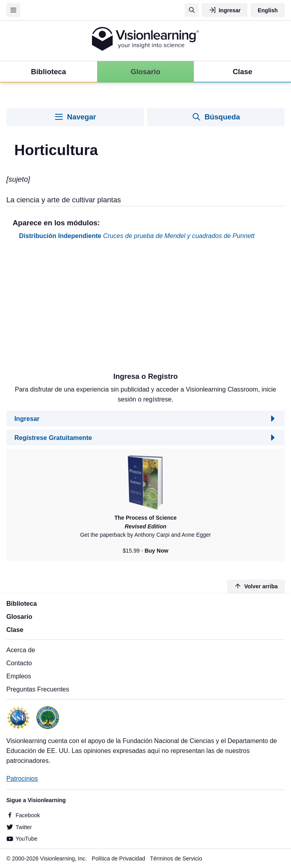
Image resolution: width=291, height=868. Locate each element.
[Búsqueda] (192, 10)
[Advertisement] (145, 309)
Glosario (19, 616)
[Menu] (13, 10)
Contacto (19, 663)
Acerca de (21, 650)
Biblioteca (22, 603)
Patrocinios (22, 778)
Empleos (19, 676)
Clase (15, 630)
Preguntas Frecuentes (38, 689)
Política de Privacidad (118, 858)
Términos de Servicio (176, 858)
